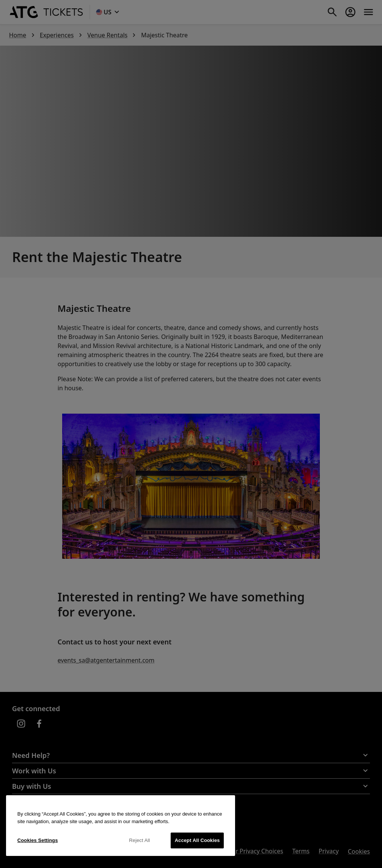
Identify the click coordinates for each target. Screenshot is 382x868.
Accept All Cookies (197, 840)
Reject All (140, 840)
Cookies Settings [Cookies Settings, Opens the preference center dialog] (38, 840)
